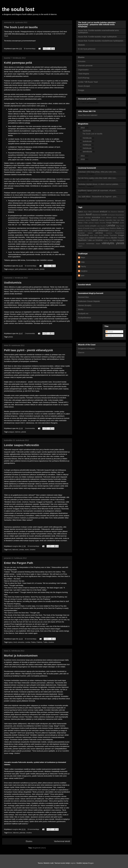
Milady (92, 228)
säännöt (31, 269)
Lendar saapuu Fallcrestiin (22, 445)
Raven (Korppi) (84, 86)
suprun (73, 863)
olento (80, 231)
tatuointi (101, 238)
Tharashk (121, 238)
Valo (111, 240)
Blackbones (96, 215)
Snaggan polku (83, 238)
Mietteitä (81, 45)
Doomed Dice (83, 297)
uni (94, 240)
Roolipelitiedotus (85, 318)
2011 (83, 156)
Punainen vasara (85, 233)
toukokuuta (87, 141)
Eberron (81, 353)
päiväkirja (99, 233)
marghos (84, 271)
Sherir (101, 235)
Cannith (104, 215)
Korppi (109, 223)
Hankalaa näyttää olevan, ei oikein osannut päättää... (99, 184)
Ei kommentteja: (30, 49)
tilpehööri (82, 240)
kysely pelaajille (91, 226)
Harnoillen (109, 220)
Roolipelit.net (83, 314)
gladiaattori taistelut (84, 220)
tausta (37, 269)
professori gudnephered (117, 231)
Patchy (83, 266)
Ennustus (82, 61)
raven (27, 550)
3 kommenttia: (30, 428)
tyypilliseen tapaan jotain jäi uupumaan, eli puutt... (97, 190)
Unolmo (33, 550)
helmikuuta (87, 148)
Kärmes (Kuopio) (85, 305)
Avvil (10, 550)
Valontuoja (81, 244)
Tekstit (109, 332)
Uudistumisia (13, 283)
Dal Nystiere (111, 215)
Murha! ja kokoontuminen (21, 656)
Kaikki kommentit (114, 336)
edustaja (88, 218)
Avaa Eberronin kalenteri (88, 115)
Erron (10, 833)
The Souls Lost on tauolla (21, 27)
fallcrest (15, 550)
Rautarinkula (120, 233)
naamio (102, 228)
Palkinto (39, 642)
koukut (116, 223)
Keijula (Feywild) (100, 223)
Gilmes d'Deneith (118, 218)
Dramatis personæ (85, 66)
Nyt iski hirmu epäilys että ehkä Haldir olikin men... (98, 178)
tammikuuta (88, 152)
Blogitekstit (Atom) (39, 848)
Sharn (96, 235)
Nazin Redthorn (111, 228)
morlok (97, 228)
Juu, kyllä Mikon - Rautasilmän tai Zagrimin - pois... (98, 197)
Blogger (91, 863)
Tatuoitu (108, 238)
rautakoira (109, 233)
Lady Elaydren (101, 226)
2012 (83, 128)
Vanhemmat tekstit (62, 841)
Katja (83, 262)
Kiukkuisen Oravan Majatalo (89, 301)
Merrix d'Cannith (84, 228)
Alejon (86, 212)
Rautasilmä (83, 235)
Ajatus (10, 642)
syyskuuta (87, 131)
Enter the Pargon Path (19, 563)
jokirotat (22, 833)
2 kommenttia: (30, 333)
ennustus (21, 642)
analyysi (11, 269)
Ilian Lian (117, 220)
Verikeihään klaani (93, 244)
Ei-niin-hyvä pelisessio (87, 49)
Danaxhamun (120, 215)
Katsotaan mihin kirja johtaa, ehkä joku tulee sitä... (98, 172)
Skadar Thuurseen (110, 235)
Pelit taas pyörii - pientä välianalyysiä (28, 350)
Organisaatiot (83, 70)
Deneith (81, 218)
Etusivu (29, 841)
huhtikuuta (87, 145)
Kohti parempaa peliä (18, 63)
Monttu (81, 309)
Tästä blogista (84, 74)
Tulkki (45, 642)
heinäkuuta (87, 138)
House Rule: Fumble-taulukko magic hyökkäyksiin (97, 37)
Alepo (83, 257)
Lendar (21, 550)
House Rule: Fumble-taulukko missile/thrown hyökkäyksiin (101, 41)
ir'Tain (86, 223)
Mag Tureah (120, 226)
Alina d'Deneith (94, 212)
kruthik (122, 223)
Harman (102, 220)
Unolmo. (106, 240)
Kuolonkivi (81, 226)
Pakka (33, 642)
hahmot (18, 432)
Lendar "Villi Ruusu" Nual (88, 82)
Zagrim (80, 246)
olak (123, 228)
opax (82, 275)
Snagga (81, 90)
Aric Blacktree (113, 212)
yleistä (42, 269)
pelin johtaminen (21, 269)
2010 (83, 159)
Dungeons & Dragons (86, 349)
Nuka (119, 228)
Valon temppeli (118, 240)
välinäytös (108, 243)
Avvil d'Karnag (84, 78)
